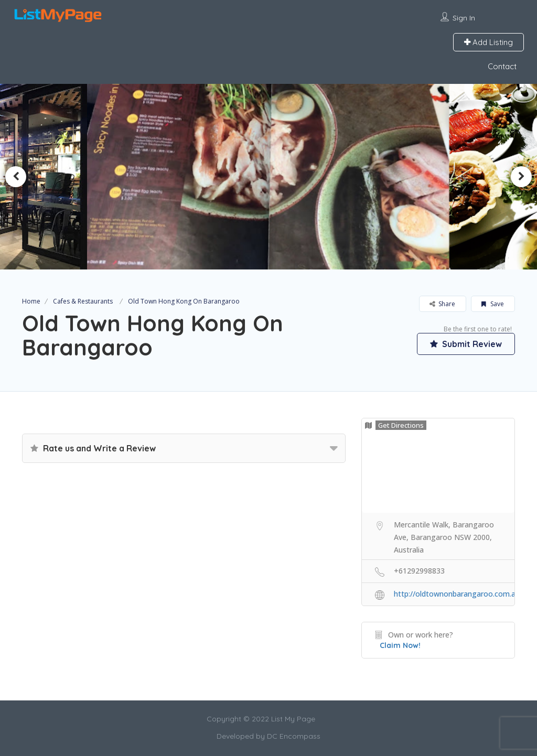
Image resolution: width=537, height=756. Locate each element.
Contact (502, 66)
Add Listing (488, 42)
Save (493, 304)
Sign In (464, 18)
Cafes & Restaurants (83, 301)
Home (31, 301)
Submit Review (465, 343)
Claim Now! (400, 645)
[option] (268, 176)
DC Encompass (294, 736)
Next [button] (521, 177)
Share (442, 304)
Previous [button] (16, 177)
